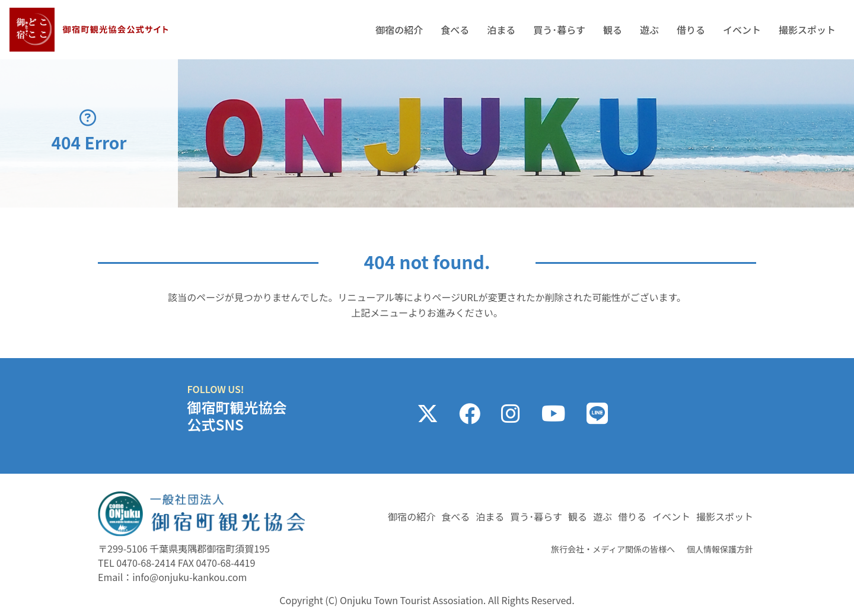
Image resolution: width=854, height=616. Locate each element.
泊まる (501, 30)
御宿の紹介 (399, 30)
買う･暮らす (559, 30)
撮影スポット (807, 30)
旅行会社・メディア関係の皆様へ (613, 549)
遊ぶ (649, 30)
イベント (742, 30)
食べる (455, 30)
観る (613, 30)
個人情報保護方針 (720, 549)
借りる (691, 30)
